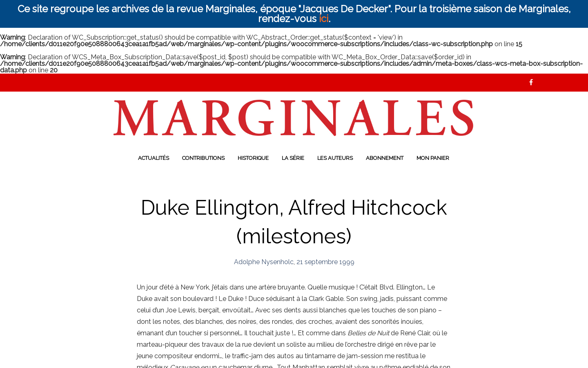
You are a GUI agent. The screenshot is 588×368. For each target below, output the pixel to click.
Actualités (154, 158)
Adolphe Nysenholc (264, 262)
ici (324, 19)
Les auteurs (335, 158)
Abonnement (385, 158)
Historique (253, 158)
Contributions (203, 158)
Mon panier (433, 158)
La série (293, 158)
